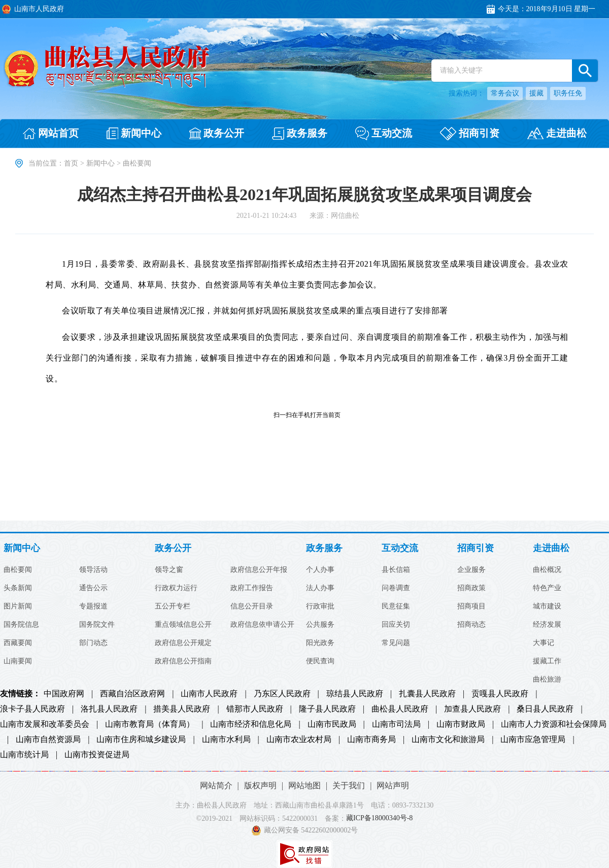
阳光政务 (320, 643)
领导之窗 (169, 570)
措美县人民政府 (182, 709)
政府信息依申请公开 (262, 625)
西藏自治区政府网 (132, 694)
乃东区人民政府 (282, 694)
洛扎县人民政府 (109, 709)
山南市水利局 (226, 740)
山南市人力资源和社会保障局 (554, 724)
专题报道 (93, 606)
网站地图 (304, 785)
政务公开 (173, 548)
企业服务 (471, 570)
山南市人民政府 (209, 694)
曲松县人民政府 (400, 709)
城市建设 (547, 606)
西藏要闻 (18, 643)
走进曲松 (551, 548)
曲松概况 (547, 570)
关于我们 (349, 785)
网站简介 (216, 785)
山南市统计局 (24, 755)
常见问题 (396, 643)
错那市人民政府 (255, 709)
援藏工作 (547, 661)
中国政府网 (64, 694)
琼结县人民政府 (355, 694)
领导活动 (93, 570)
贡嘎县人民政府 (500, 694)
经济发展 (547, 625)
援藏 (536, 93)
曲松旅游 (547, 680)
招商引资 (476, 548)
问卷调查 (396, 588)
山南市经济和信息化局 (251, 724)
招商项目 (471, 606)
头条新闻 (18, 588)
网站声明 (393, 785)
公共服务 (320, 625)
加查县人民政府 (472, 709)
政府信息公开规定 (183, 643)
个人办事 (320, 570)
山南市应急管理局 (533, 740)
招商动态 (471, 625)
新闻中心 (100, 163)
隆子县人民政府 (327, 709)
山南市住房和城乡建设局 (141, 740)
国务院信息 (21, 625)
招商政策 (471, 588)
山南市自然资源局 (48, 740)
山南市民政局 (332, 724)
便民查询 (320, 661)
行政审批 (320, 606)
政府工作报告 (252, 588)
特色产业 (547, 588)
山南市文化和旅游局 (448, 740)
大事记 (544, 643)
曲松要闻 (18, 570)
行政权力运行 (176, 588)
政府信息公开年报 (259, 570)
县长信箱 (396, 570)
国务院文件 (97, 625)
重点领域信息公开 (183, 625)
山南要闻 (18, 661)
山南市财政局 (461, 724)
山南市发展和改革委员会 (45, 724)
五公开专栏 (173, 606)
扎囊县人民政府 (427, 694)
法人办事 (320, 588)
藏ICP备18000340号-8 (379, 818)
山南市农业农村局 (299, 740)
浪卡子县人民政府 (32, 709)
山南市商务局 (371, 740)
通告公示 (93, 588)
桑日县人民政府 (545, 709)
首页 (71, 163)
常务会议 (505, 93)
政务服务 (324, 548)
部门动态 (93, 643)
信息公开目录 (252, 606)
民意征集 (396, 606)
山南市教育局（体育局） (150, 724)
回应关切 (396, 625)
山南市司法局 (396, 724)
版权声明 (260, 785)
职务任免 (568, 93)
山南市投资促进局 (97, 755)
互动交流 (400, 548)
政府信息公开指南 (183, 661)
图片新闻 (18, 606)
